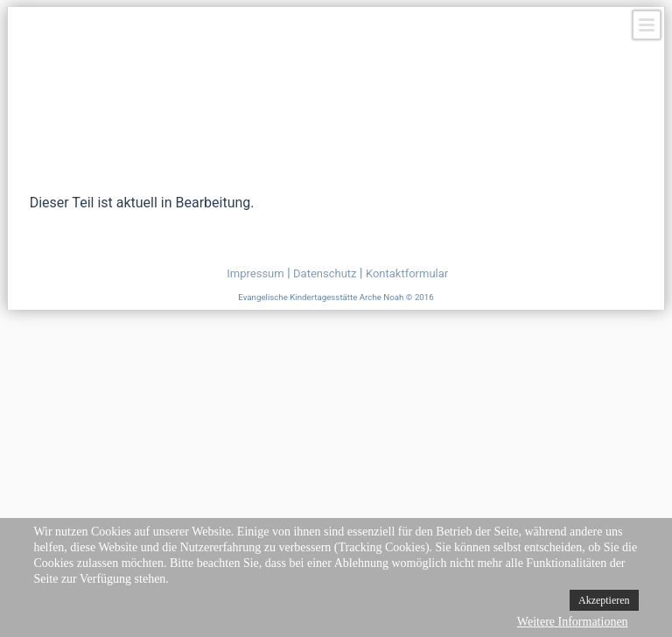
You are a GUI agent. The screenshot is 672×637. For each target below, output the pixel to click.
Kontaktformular (407, 273)
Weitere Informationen (573, 622)
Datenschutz (325, 273)
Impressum (255, 273)
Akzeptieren (604, 600)
